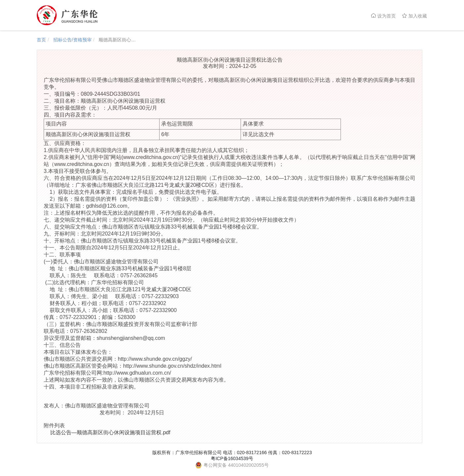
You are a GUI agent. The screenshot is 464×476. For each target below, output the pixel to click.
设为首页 (383, 16)
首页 (41, 40)
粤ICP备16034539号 (232, 458)
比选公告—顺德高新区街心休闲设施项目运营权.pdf (110, 432)
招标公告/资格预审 (72, 40)
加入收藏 (414, 16)
